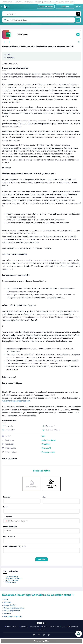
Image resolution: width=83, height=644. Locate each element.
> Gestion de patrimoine (11, 611)
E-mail (6, 507)
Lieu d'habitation (10, 527)
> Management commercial (12, 617)
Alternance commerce (14, 578)
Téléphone (8, 517)
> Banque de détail (9, 605)
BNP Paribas (23, 34)
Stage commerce (12, 576)
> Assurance (7, 602)
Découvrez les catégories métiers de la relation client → (38, 595)
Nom (45, 497)
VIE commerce (11, 582)
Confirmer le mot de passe (14, 546)
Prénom (7, 497)
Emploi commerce (12, 580)
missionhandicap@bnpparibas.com (16, 401)
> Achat (5, 599)
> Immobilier (7, 614)
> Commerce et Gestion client (13, 608)
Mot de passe (9, 536)
